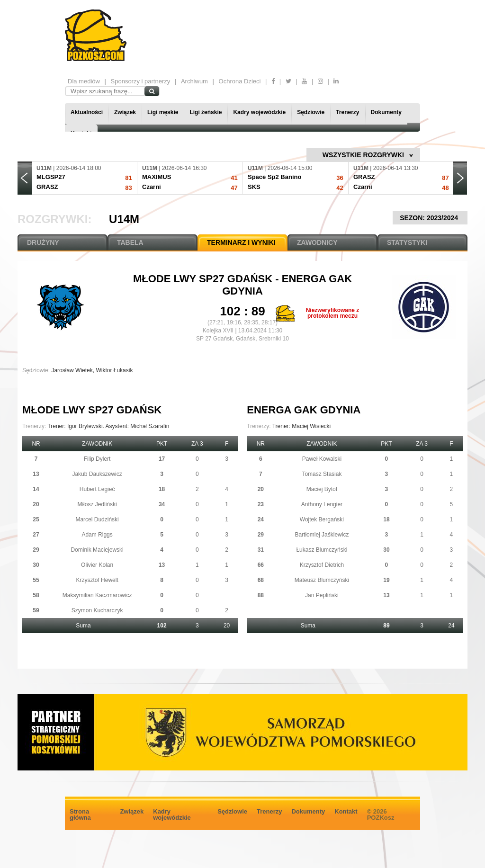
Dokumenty (386, 112)
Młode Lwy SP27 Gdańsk (204, 279)
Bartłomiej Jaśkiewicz (322, 535)
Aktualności (87, 112)
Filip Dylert (97, 459)
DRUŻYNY (43, 242)
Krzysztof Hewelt (97, 580)
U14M (124, 219)
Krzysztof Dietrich (322, 565)
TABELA (130, 242)
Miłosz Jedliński (97, 504)
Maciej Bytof (322, 489)
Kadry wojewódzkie (259, 112)
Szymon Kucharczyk (97, 610)
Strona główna (80, 814)
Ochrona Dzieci (240, 81)
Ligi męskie (163, 112)
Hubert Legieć (97, 489)
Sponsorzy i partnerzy (141, 81)
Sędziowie (311, 112)
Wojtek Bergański (322, 519)
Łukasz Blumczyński (322, 550)
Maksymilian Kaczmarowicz (97, 595)
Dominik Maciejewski (97, 550)
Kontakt (346, 811)
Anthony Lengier (322, 504)
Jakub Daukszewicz (97, 474)
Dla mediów (84, 81)
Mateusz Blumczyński (322, 580)
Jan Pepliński (322, 595)
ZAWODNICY (317, 242)
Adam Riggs (97, 535)
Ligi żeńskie (206, 112)
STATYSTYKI (407, 242)
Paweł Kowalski (322, 459)
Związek (125, 112)
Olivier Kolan (97, 565)
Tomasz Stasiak (322, 474)
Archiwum (194, 81)
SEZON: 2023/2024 (430, 218)
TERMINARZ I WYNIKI (241, 242)
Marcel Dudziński (97, 519)
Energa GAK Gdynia (304, 410)
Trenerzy (347, 112)
